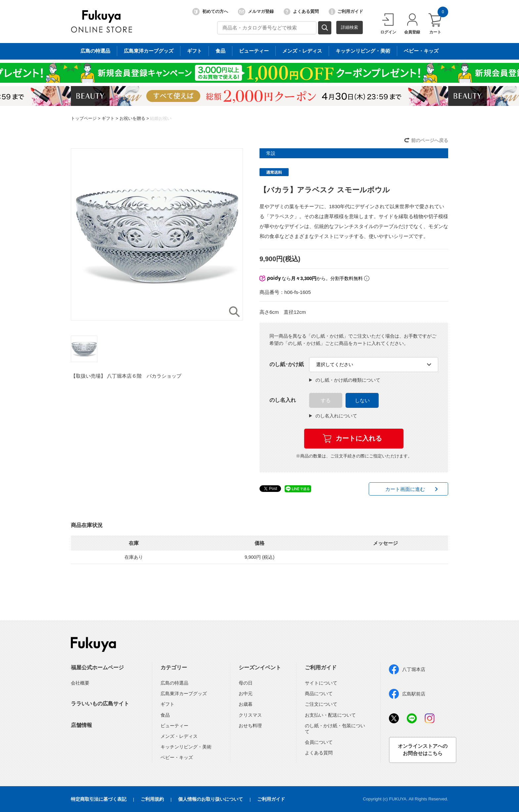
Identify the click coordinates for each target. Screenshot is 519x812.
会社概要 (80, 683)
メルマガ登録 (256, 12)
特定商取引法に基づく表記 (99, 799)
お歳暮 (246, 704)
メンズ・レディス (179, 736)
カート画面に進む (405, 489)
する (326, 400)
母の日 (246, 683)
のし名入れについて (333, 416)
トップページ (84, 118)
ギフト (108, 118)
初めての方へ (210, 12)
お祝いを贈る (132, 118)
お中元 (246, 693)
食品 (165, 715)
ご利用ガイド (346, 12)
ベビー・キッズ (177, 757)
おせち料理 (250, 726)
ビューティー (174, 726)
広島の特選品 (174, 683)
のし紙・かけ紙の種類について (345, 380)
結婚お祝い (161, 118)
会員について (319, 742)
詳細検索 (350, 27)
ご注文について (321, 704)
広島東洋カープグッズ (184, 693)
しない (362, 400)
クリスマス (250, 715)
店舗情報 (81, 725)
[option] (157, 234)
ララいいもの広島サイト (100, 704)
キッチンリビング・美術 (186, 747)
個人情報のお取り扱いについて (211, 799)
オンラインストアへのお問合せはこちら (423, 750)
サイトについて (321, 683)
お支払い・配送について (330, 715)
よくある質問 (301, 12)
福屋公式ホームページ (97, 668)
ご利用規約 (152, 799)
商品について (319, 693)
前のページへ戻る (430, 140)
